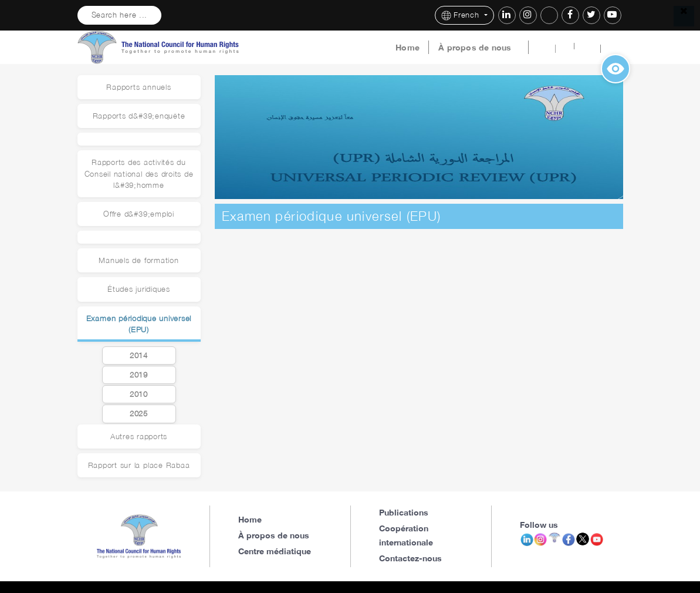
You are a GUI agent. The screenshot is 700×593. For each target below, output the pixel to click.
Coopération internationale (406, 535)
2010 (139, 394)
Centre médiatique (275, 551)
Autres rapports (139, 437)
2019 (139, 375)
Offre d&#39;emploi (139, 214)
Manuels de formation (138, 260)
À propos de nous (475, 48)
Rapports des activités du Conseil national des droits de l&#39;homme (139, 173)
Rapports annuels (138, 87)
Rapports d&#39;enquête (139, 116)
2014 (139, 356)
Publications (404, 512)
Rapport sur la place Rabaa (139, 465)
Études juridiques (139, 289)
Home (408, 48)
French (461, 16)
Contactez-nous (410, 558)
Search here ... (120, 15)
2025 (139, 414)
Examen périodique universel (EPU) (139, 324)
